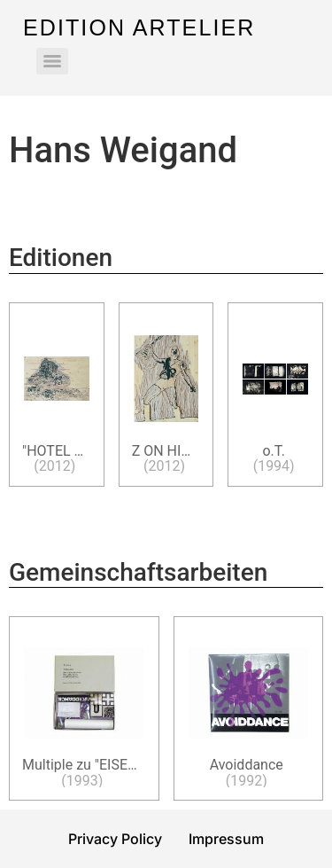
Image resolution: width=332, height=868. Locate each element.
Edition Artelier (139, 27)
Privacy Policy (115, 839)
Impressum (226, 839)
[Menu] (52, 61)
